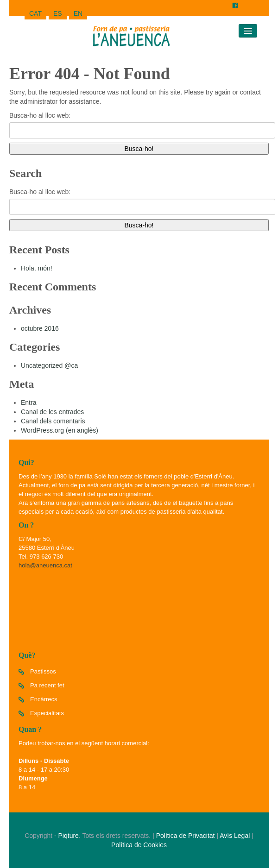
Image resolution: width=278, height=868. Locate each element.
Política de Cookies (139, 845)
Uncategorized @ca (49, 365)
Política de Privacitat (186, 836)
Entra (28, 403)
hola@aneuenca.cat (45, 565)
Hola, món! (37, 268)
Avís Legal (235, 836)
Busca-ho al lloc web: (40, 115)
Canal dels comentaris (53, 421)
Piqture (69, 836)
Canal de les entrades (52, 412)
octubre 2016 (40, 328)
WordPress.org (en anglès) (60, 430)
